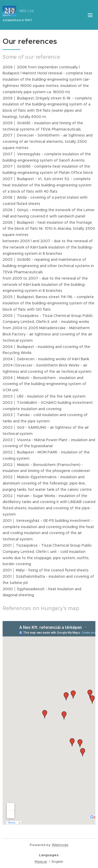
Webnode (60, 845)
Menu (90, 15)
